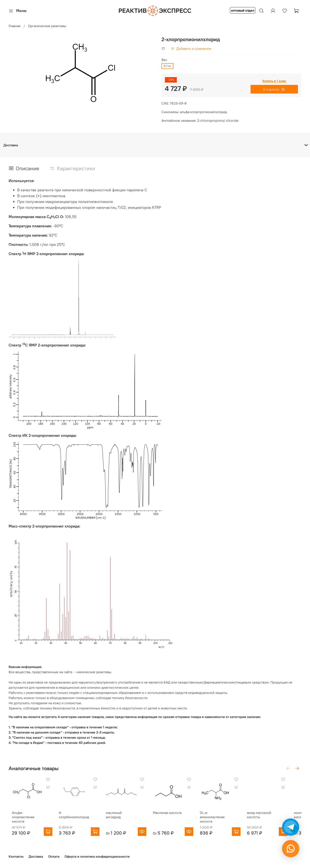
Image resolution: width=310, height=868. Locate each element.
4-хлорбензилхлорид (75, 815)
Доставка (36, 855)
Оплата (54, 855)
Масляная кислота (173, 815)
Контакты (16, 855)
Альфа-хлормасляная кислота (25, 818)
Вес (164, 60)
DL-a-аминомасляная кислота (225, 818)
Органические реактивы (47, 26)
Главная (15, 26)
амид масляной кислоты (270, 818)
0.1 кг (167, 66)
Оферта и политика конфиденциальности (97, 855)
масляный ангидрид (124, 815)
